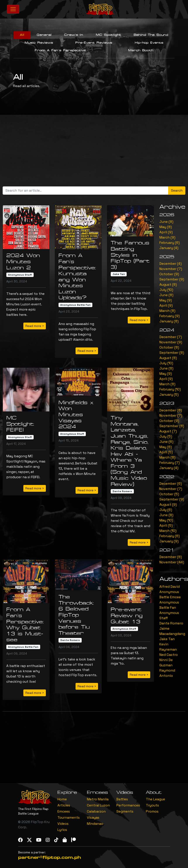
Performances (128, 805)
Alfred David (170, 587)
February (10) (170, 389)
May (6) (166, 447)
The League (155, 799)
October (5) (169, 494)
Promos (152, 811)
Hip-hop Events (149, 43)
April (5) (166, 452)
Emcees (64, 811)
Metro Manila (98, 799)
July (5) (166, 436)
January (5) (169, 394)
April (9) (166, 232)
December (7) (171, 337)
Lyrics (62, 830)
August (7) (168, 431)
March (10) (168, 531)
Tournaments (69, 817)
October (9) (169, 274)
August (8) (168, 284)
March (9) (167, 237)
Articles (64, 805)
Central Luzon (98, 805)
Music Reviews (39, 43)
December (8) (171, 557)
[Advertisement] (95, 152)
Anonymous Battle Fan (75, 305)
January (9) (169, 541)
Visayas (93, 817)
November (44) (172, 562)
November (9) (171, 342)
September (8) (172, 353)
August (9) (168, 504)
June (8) (166, 222)
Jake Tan (119, 274)
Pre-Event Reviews (94, 43)
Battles (122, 799)
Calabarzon (96, 811)
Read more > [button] (35, 326)
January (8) (169, 321)
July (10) (166, 290)
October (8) (169, 347)
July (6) (166, 510)
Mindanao (95, 824)
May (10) (166, 520)
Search (177, 190)
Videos (63, 824)
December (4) (171, 264)
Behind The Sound (151, 35)
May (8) (166, 227)
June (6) (166, 442)
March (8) (167, 311)
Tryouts (152, 805)
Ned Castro (169, 655)
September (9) (172, 279)
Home (62, 799)
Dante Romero (122, 491)
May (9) (166, 300)
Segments (125, 811)
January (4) (169, 248)
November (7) (171, 269)
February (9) (170, 316)
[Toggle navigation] (13, 9)
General (44, 35)
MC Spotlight (109, 35)
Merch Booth (141, 50)
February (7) (170, 463)
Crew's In (74, 35)
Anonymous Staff (20, 275)
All (22, 35)
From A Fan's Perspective (60, 50)
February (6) (170, 243)
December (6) (171, 410)
